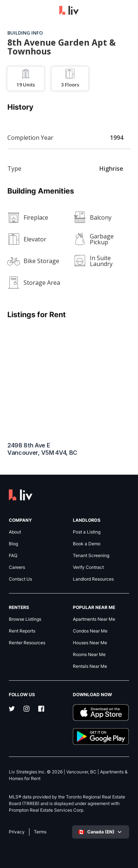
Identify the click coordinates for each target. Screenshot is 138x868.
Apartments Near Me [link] (94, 619)
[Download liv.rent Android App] (101, 736)
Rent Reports (22, 631)
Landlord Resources (93, 579)
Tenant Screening (91, 556)
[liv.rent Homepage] (69, 11)
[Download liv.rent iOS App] (101, 713)
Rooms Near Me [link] (89, 655)
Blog (13, 544)
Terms (40, 832)
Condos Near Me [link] (90, 631)
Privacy (17, 832)
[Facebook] (41, 709)
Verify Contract (88, 567)
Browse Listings (25, 619)
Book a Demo (87, 544)
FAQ (13, 556)
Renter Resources (27, 643)
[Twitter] (12, 709)
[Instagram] (26, 709)
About (15, 532)
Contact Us (20, 579)
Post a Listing (87, 532)
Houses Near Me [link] (90, 643)
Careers (17, 567)
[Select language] (101, 832)
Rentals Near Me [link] (90, 666)
